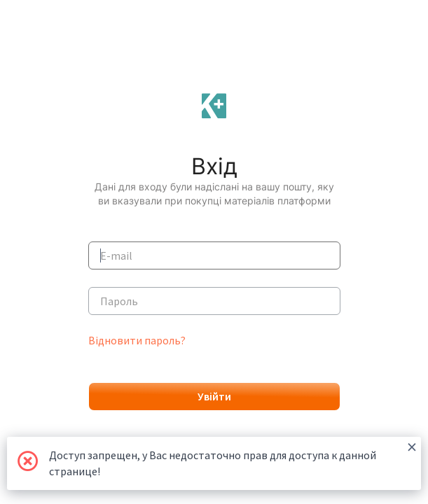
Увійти (214, 396)
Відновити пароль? (137, 340)
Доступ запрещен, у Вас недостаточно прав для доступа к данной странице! (233, 457)
